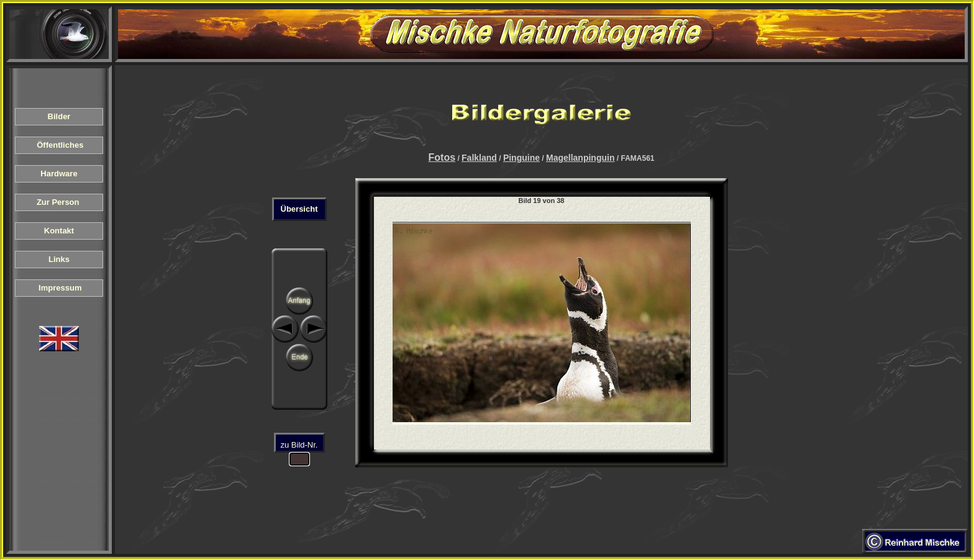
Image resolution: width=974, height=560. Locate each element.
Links (59, 259)
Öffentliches (59, 145)
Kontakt (59, 231)
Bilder (59, 116)
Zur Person (59, 202)
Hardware (59, 174)
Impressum (59, 288)
